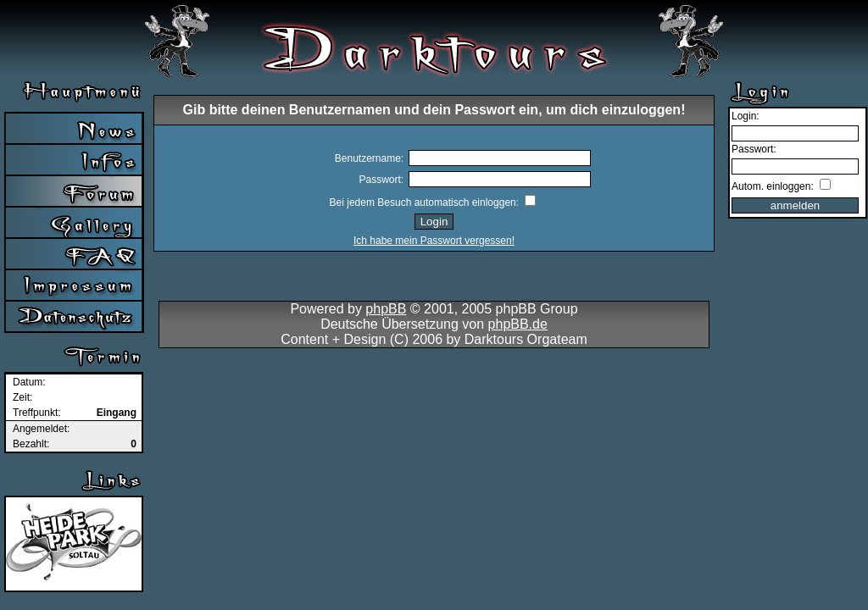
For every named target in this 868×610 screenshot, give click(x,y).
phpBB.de (518, 324)
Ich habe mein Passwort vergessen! (434, 241)
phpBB (386, 309)
